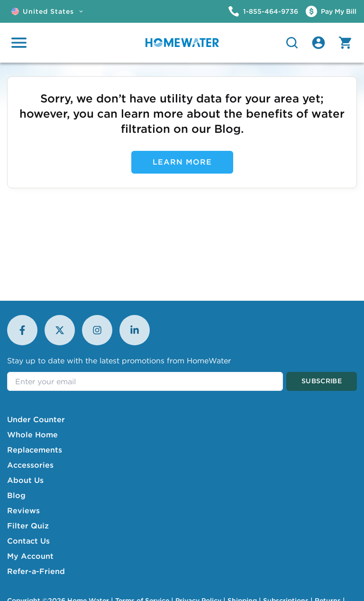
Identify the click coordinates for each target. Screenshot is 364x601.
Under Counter (36, 419)
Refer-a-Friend (36, 571)
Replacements (35, 450)
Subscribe (322, 381)
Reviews (23, 510)
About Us (25, 480)
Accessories (30, 465)
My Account (30, 556)
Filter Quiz (28, 526)
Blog (16, 495)
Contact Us (28, 541)
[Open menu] (19, 43)
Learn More (182, 162)
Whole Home (32, 435)
